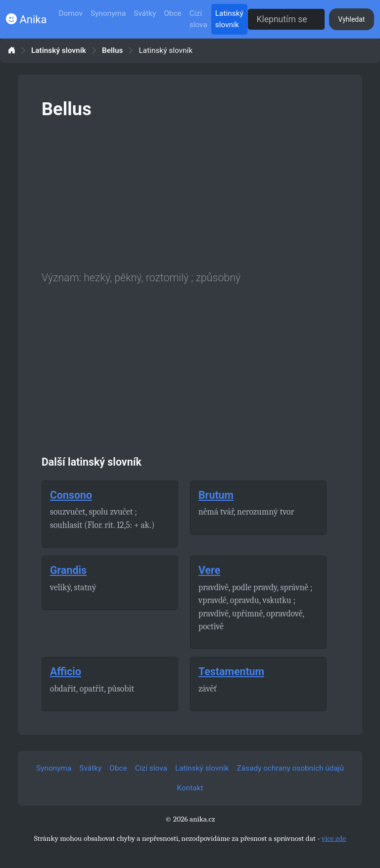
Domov (71, 13)
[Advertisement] (190, 193)
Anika (26, 20)
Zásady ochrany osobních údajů (290, 768)
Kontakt (190, 788)
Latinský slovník (229, 19)
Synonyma (108, 13)
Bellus (113, 51)
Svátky (145, 13)
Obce (172, 13)
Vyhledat (351, 19)
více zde (334, 838)
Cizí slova (198, 19)
